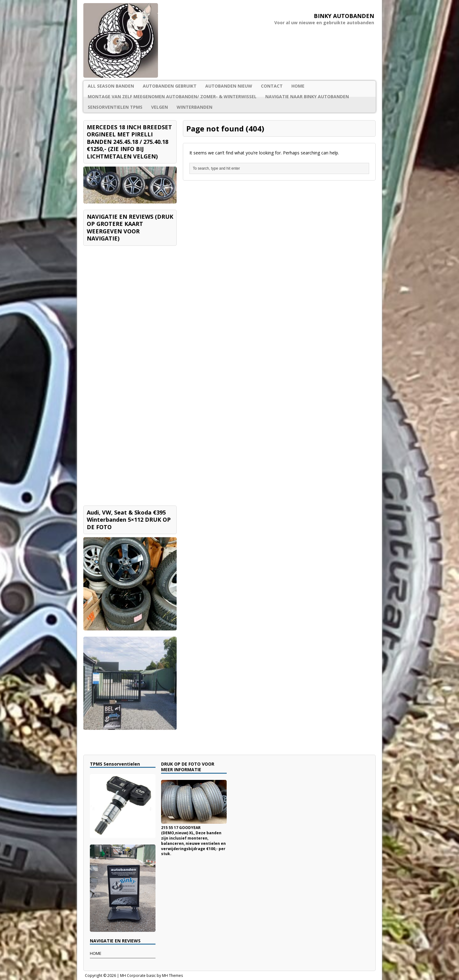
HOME (298, 86)
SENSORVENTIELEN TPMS (115, 107)
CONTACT (272, 86)
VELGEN (160, 107)
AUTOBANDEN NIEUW (229, 86)
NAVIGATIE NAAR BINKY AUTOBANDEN (307, 96)
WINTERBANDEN (195, 107)
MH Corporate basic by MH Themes (151, 975)
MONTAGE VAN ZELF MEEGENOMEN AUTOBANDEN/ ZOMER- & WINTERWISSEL (172, 96)
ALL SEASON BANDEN (111, 86)
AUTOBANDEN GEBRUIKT (170, 86)
